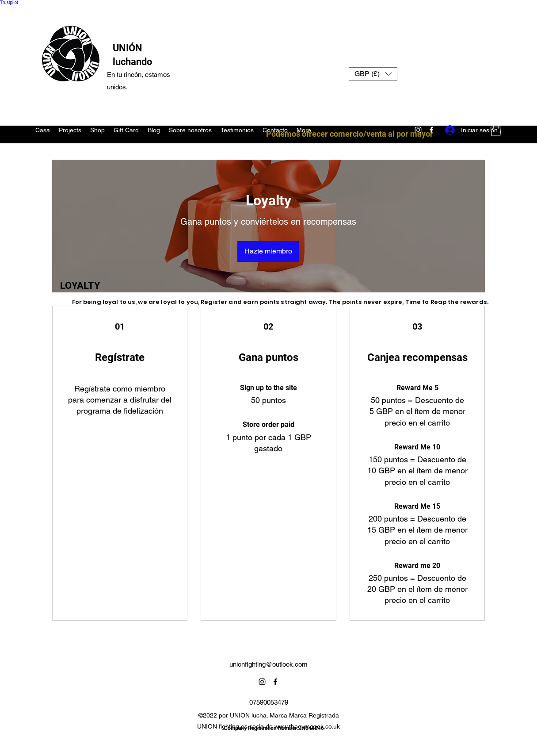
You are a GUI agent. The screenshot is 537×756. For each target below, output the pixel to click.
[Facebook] (275, 682)
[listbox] (373, 74)
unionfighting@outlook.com (268, 664)
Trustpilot (9, 2)
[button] (373, 74)
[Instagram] (262, 682)
